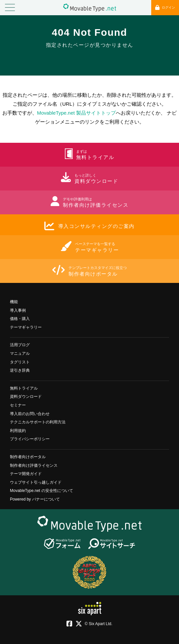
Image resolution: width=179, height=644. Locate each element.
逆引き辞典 (20, 370)
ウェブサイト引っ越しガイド (36, 482)
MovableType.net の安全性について (42, 491)
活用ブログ (20, 345)
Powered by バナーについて (35, 499)
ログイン (165, 7)
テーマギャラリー (26, 327)
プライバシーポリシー (30, 439)
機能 (14, 302)
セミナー (18, 405)
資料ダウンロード (26, 397)
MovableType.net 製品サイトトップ (76, 113)
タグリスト (20, 362)
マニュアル (20, 353)
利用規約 (18, 431)
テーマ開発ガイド (26, 474)
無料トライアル (24, 388)
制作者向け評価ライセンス (34, 465)
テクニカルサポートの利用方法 (38, 422)
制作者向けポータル (28, 457)
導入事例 (18, 310)
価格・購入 (20, 319)
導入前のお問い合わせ (30, 414)
